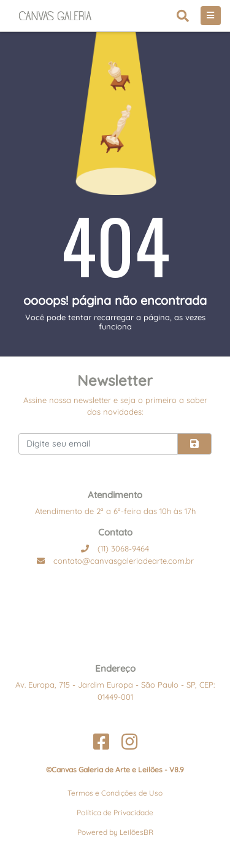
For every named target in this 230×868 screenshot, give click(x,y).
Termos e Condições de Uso (115, 793)
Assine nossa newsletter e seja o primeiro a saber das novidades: (115, 406)
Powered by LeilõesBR (115, 832)
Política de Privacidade (115, 812)
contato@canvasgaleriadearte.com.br (115, 561)
